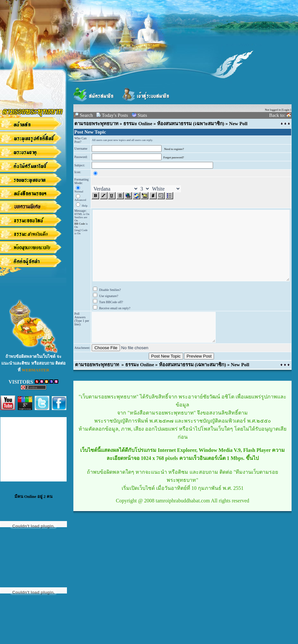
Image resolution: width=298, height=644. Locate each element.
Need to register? (174, 149)
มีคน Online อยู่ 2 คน (33, 496)
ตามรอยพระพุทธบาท (96, 124)
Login (286, 110)
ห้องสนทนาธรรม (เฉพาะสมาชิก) (191, 124)
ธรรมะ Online (138, 124)
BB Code (80, 224)
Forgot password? (173, 157)
